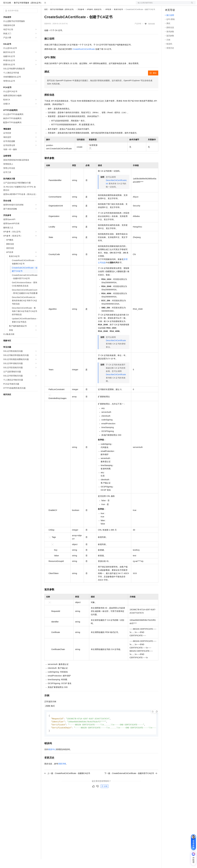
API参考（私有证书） (95, 18)
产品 (36, 4)
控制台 (175, 4)
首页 (46, 18)
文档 (162, 4)
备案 (168, 4)
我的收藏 (151, 33)
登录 (191, 4)
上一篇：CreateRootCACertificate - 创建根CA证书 (67, 783)
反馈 (105, 796)
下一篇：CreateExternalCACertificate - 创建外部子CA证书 (131, 783)
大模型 (28, 4)
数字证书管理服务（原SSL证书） (28, 11)
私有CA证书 (118, 18)
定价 (59, 4)
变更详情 (62, 773)
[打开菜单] (4, 4)
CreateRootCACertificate (84, 58)
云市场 (67, 4)
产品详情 (138, 32)
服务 (81, 4)
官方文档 (7, 11)
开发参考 (81, 18)
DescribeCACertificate (116, 349)
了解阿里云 (90, 4)
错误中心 (52, 759)
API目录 (108, 18)
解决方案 (44, 4)
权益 (53, 4)
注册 (181, 4)
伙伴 (74, 4)
